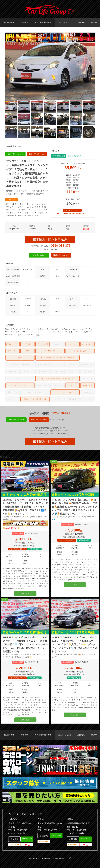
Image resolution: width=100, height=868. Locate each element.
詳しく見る (25, 593)
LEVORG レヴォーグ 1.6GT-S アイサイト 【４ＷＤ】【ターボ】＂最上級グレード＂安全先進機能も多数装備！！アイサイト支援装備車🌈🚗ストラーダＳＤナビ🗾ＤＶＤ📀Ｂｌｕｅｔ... (25, 507)
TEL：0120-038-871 (18, 830)
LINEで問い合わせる (15, 154)
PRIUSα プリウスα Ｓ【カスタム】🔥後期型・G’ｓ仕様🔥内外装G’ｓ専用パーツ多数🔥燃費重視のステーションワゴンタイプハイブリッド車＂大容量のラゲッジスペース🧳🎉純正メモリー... (75, 507)
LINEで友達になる (27, 839)
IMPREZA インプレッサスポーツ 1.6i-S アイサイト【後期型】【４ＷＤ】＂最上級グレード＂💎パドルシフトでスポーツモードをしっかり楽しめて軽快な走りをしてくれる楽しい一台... (25, 644)
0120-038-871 (61, 246)
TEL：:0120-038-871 (76, 830)
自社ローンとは (64, 22)
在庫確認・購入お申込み (50, 239)
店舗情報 (81, 22)
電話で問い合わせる (37, 154)
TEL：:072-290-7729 (47, 830)
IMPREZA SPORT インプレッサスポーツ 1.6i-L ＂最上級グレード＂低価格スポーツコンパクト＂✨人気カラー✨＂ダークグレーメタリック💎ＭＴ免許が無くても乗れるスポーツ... (75, 644)
